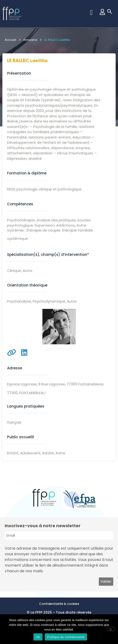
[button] (91, 12)
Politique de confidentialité (66, 637)
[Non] (110, 629)
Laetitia (39, 61)
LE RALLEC (18, 61)
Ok (38, 637)
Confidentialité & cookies (59, 604)
